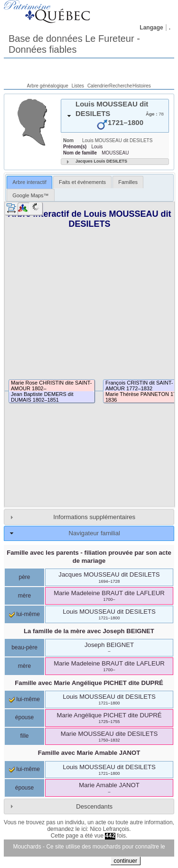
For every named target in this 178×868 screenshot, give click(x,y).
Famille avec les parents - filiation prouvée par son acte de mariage (89, 557)
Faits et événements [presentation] (82, 182)
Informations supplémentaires (94, 517)
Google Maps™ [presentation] (30, 195)
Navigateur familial (94, 533)
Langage (151, 28)
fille (24, 736)
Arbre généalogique (48, 86)
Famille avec (89, 683)
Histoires (142, 86)
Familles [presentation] (128, 182)
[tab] (115, 116)
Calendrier (98, 86)
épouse (24, 717)
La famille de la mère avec (89, 631)
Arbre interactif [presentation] (29, 182)
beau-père (24, 647)
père (24, 577)
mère (24, 596)
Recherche (121, 86)
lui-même (24, 614)
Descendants (94, 806)
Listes (78, 86)
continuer (126, 861)
